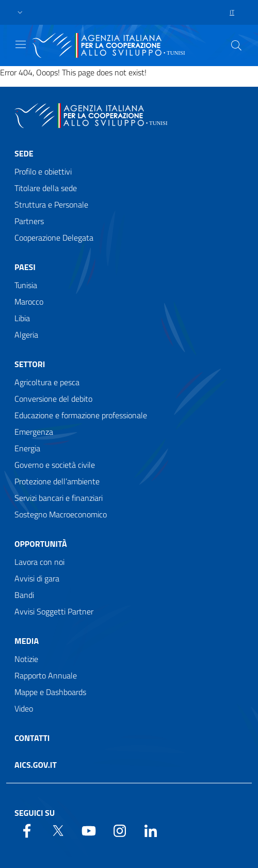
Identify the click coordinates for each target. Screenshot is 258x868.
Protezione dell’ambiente (57, 481)
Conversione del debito (53, 399)
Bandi (24, 595)
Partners (29, 221)
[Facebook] (27, 830)
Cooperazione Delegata (54, 238)
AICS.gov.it (36, 765)
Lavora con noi (39, 562)
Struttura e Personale (51, 204)
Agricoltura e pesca (47, 382)
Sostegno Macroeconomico (61, 514)
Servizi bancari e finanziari (59, 498)
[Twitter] (58, 830)
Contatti (32, 738)
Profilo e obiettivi (43, 171)
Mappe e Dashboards (50, 692)
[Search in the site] (236, 45)
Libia (22, 318)
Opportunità (41, 544)
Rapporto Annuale (46, 675)
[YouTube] (89, 830)
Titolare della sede (46, 188)
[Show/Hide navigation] (21, 44)
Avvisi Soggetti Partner (54, 611)
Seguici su (35, 813)
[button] (20, 13)
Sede (24, 153)
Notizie (26, 659)
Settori (30, 364)
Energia (27, 448)
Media (27, 641)
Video (24, 708)
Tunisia (26, 285)
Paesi (25, 267)
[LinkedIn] (151, 830)
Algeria (26, 335)
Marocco (29, 302)
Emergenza (34, 432)
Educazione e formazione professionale (81, 415)
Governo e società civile (55, 465)
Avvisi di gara (37, 578)
